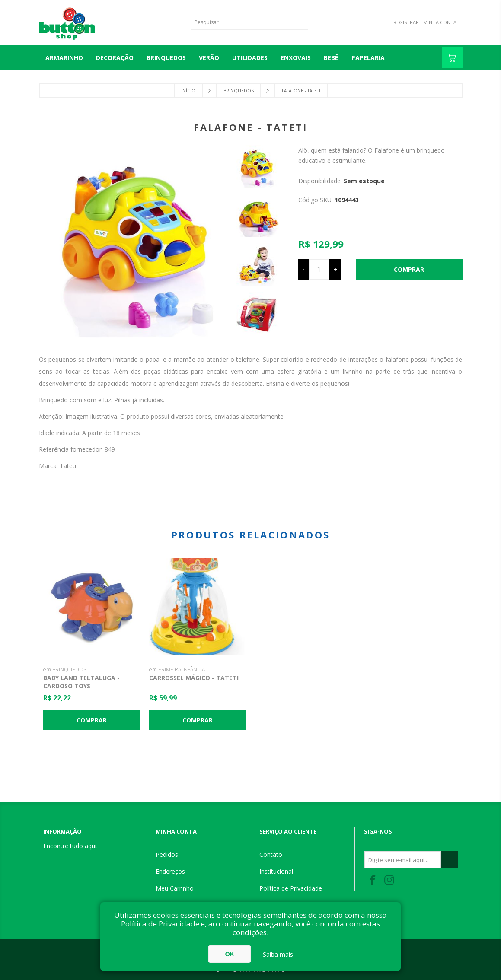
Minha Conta (440, 22)
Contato (271, 854)
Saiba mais (278, 954)
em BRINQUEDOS (65, 670)
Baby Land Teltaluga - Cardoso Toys (81, 682)
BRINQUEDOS (166, 58)
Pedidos (167, 854)
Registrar (406, 22)
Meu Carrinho (175, 888)
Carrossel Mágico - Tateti (194, 678)
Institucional (276, 871)
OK (230, 954)
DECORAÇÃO (115, 58)
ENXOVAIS (296, 58)
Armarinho (64, 58)
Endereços (170, 871)
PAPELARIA (368, 58)
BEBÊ (331, 58)
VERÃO (209, 58)
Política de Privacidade (291, 888)
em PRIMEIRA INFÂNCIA (177, 670)
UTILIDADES (250, 58)
